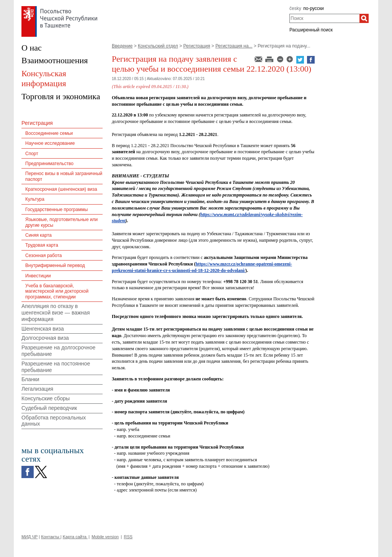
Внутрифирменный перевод (55, 265)
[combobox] (324, 18)
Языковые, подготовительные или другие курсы (61, 222)
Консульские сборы (46, 398)
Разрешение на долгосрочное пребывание (58, 351)
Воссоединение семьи (49, 133)
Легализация (37, 389)
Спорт (32, 154)
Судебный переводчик (49, 408)
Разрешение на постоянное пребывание (56, 367)
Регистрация (197, 46)
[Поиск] (364, 18)
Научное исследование (50, 143)
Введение (122, 46)
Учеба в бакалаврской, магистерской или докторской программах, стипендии (57, 291)
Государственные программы (56, 210)
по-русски (314, 8)
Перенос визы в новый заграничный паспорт (64, 176)
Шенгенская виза (43, 329)
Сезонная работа (44, 256)
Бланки (30, 379)
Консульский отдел (158, 46)
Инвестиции (38, 276)
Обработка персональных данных (54, 421)
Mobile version (105, 537)
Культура (35, 199)
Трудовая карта (42, 245)
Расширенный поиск (311, 30)
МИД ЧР (29, 537)
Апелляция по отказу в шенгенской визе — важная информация (56, 313)
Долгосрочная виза (45, 338)
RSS (128, 537)
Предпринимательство (49, 164)
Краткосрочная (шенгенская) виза (61, 189)
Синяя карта (38, 235)
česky (295, 8)
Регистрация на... (234, 46)
